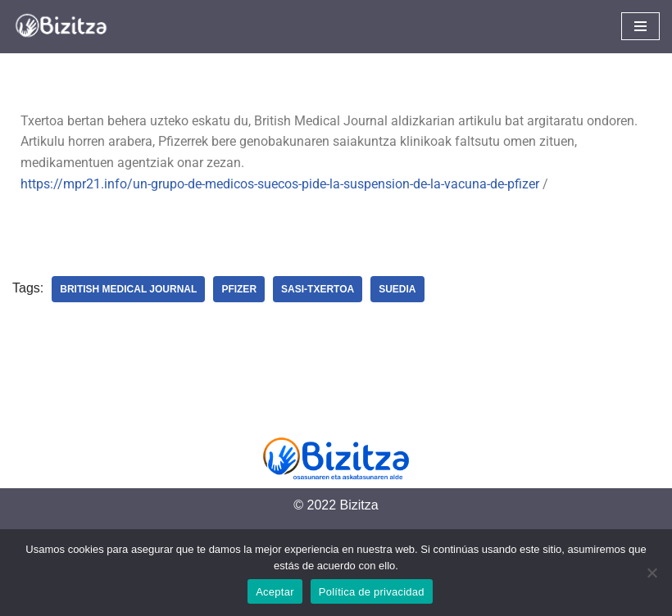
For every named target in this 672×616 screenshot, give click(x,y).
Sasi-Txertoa (318, 289)
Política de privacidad (372, 592)
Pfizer (239, 289)
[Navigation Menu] (640, 26)
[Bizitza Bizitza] (66, 27)
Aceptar (275, 592)
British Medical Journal (128, 289)
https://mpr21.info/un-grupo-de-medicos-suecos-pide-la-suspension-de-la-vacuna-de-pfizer (280, 184)
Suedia (397, 289)
